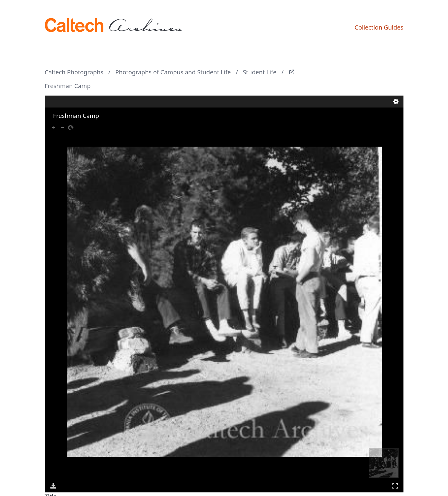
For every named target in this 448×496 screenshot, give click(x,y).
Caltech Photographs (74, 72)
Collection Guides (379, 27)
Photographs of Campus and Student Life (173, 72)
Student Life (260, 72)
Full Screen (395, 486)
